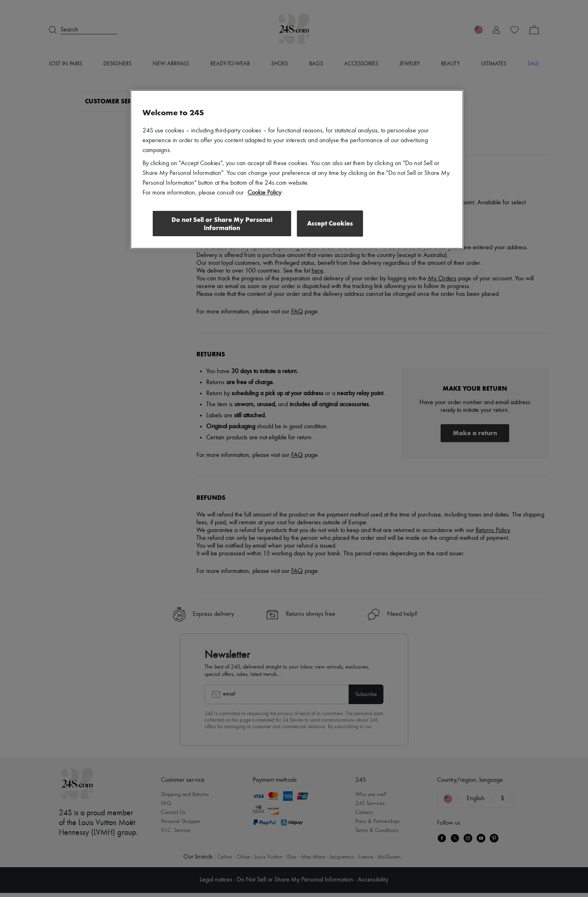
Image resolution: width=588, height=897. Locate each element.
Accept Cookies (330, 223)
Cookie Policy (264, 193)
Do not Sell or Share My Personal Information (221, 224)
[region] (297, 170)
